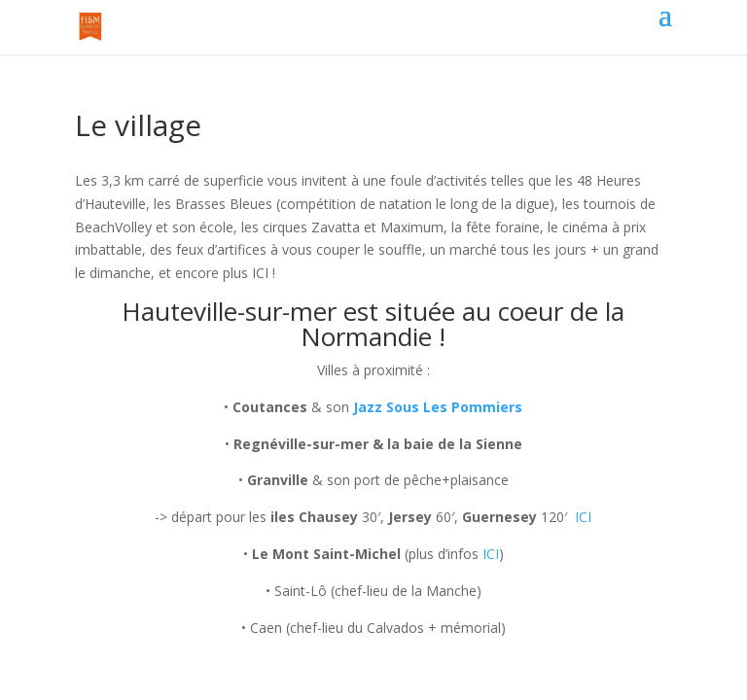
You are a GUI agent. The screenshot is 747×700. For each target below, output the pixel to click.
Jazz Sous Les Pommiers (438, 407)
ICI (583, 517)
